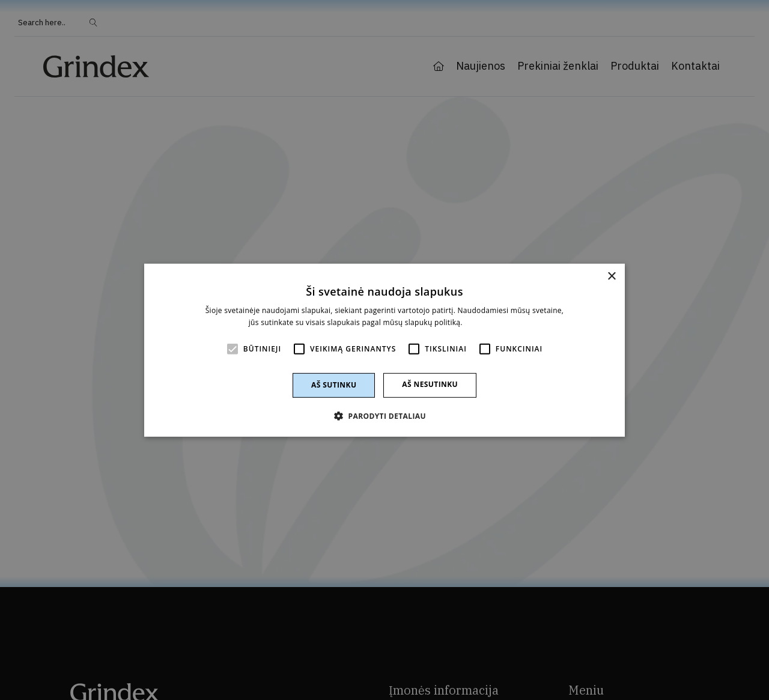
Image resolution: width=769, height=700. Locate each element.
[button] (384, 416)
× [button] (611, 276)
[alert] (384, 350)
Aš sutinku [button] (334, 385)
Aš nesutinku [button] (430, 384)
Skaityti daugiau (492, 322)
